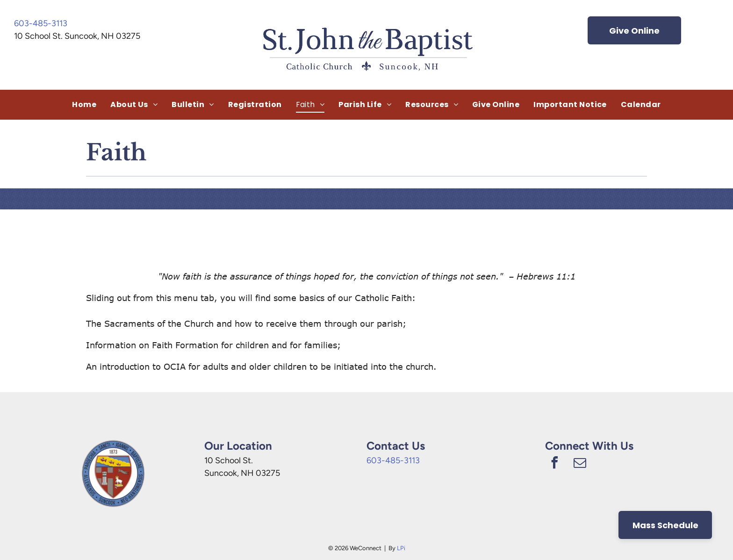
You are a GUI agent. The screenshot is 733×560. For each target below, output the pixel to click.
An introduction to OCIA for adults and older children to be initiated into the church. (261, 366)
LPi (401, 548)
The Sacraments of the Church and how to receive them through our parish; (246, 323)
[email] (580, 464)
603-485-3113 (41, 23)
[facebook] (554, 464)
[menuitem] (84, 105)
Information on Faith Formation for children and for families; (213, 345)
